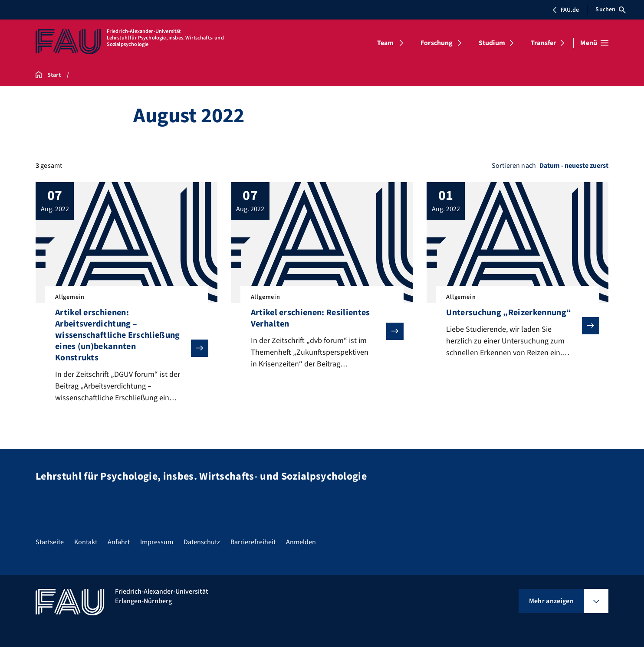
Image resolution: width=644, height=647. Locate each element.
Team (386, 43)
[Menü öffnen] (594, 43)
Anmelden (301, 542)
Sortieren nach (514, 166)
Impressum (157, 542)
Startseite (50, 542)
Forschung (437, 43)
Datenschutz (202, 542)
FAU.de (565, 10)
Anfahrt (119, 542)
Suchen (611, 10)
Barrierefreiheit (253, 542)
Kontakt (86, 542)
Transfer (543, 43)
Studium (492, 43)
